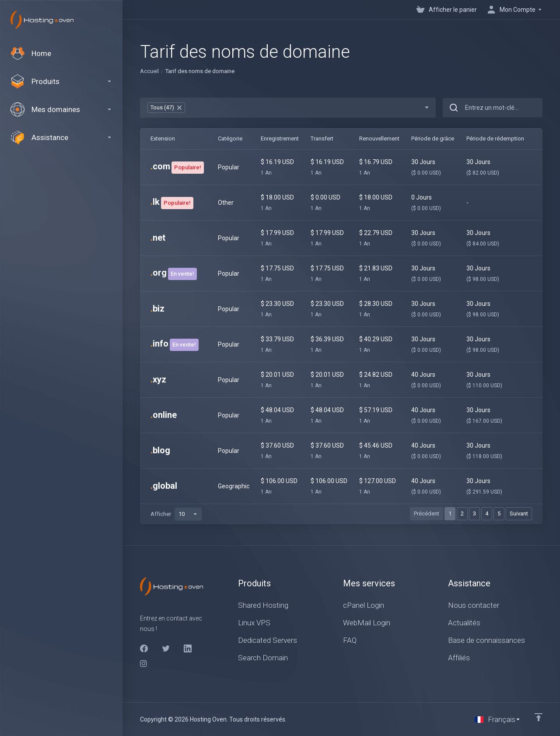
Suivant (519, 513)
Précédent (427, 513)
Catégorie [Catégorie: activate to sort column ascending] (230, 138)
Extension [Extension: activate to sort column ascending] (163, 138)
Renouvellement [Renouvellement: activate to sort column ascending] (379, 138)
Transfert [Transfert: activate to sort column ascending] (322, 138)
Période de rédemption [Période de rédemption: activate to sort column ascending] (495, 138)
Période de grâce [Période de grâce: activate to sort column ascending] (433, 138)
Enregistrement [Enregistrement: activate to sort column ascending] (280, 138)
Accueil (149, 71)
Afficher (176, 514)
